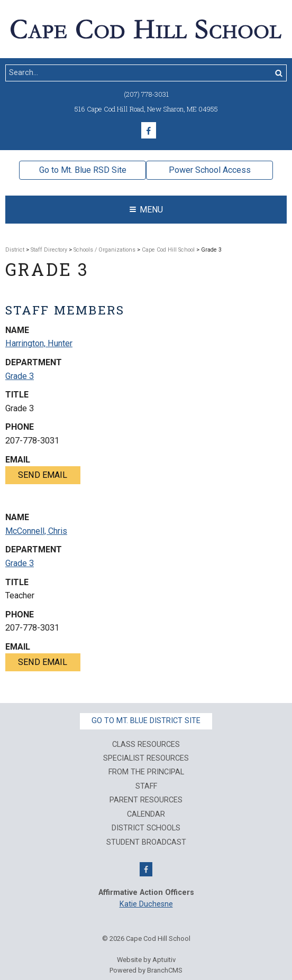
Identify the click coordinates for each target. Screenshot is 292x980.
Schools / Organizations (104, 250)
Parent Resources (146, 800)
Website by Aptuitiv (146, 960)
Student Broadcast (146, 843)
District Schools (146, 828)
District (15, 250)
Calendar (146, 815)
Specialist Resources (146, 759)
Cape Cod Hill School (168, 250)
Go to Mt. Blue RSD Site (83, 170)
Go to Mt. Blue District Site (146, 721)
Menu (146, 210)
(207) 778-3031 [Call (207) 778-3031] (146, 94)
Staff (146, 787)
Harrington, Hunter (39, 343)
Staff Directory (49, 250)
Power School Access (210, 170)
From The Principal (146, 772)
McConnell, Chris (36, 531)
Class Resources (146, 745)
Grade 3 (20, 376)
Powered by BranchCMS (146, 970)
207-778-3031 (32, 441)
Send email (43, 475)
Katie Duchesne (146, 904)
